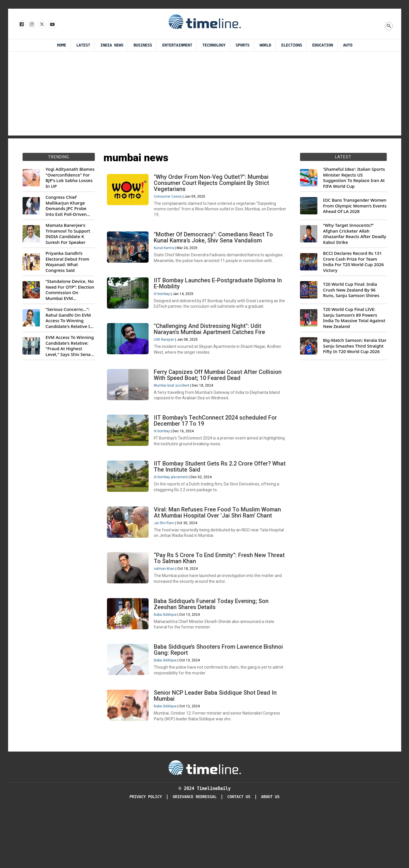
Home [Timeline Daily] (62, 45)
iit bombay (164, 310)
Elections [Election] (292, 45)
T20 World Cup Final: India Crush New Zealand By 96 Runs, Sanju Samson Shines (351, 290)
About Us (270, 853)
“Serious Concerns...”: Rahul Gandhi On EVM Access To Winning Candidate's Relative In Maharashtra (69, 318)
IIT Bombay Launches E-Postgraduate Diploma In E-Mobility (220, 300)
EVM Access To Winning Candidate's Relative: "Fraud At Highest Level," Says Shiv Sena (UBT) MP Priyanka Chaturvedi (70, 346)
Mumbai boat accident (174, 410)
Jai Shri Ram (166, 561)
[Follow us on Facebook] (21, 25)
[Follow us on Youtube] (52, 25)
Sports (243, 45)
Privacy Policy (146, 853)
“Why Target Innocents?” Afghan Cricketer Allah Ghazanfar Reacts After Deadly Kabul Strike (355, 234)
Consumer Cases (170, 199)
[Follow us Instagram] (31, 25)
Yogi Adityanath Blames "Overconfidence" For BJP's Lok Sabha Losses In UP (70, 178)
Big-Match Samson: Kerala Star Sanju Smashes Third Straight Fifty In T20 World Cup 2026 (355, 346)
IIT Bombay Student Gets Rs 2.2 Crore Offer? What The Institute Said (215, 500)
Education (323, 45)
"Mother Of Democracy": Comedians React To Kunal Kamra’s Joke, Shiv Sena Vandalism (216, 244)
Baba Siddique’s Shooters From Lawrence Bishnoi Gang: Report (211, 700)
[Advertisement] (205, 95)
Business (143, 45)
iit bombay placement (173, 510)
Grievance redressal (195, 853)
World (265, 45)
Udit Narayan (167, 360)
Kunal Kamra (166, 255)
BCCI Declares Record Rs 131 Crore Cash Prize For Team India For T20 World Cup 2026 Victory (354, 262)
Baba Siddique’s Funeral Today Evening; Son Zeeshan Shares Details (214, 650)
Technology (214, 45)
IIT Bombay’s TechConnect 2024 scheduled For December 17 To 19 (218, 450)
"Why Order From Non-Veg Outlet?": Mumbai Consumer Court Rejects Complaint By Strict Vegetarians (214, 185)
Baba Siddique (168, 661)
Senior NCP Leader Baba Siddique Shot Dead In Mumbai (218, 750)
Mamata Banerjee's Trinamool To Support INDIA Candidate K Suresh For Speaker (68, 234)
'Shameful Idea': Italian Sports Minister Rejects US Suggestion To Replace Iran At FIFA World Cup (354, 178)
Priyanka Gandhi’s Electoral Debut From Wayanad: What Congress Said (67, 262)
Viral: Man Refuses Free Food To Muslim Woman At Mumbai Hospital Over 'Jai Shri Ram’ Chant (220, 550)
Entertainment (177, 45)
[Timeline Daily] (205, 824)
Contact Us (239, 853)
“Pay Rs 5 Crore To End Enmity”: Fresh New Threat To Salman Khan (212, 600)
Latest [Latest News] (83, 45)
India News (112, 45)
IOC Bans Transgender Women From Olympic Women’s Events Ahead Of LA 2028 (355, 206)
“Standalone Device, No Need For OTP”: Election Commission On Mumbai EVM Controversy (70, 290)
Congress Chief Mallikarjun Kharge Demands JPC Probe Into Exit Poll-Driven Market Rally (66, 206)
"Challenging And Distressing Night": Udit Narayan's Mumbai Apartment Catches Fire (212, 350)
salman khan (167, 611)
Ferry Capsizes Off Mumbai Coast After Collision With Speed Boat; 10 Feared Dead (220, 400)
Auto (348, 45)
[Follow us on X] (41, 25)
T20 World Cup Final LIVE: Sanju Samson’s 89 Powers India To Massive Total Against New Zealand (354, 318)
